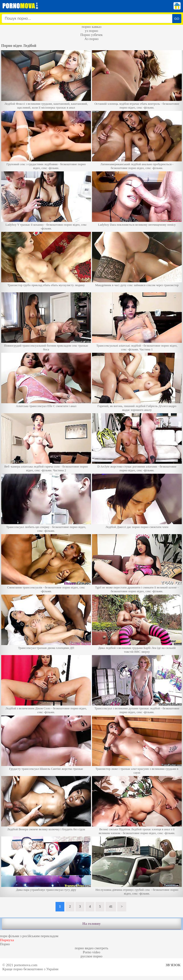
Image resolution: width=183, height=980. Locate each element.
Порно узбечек (91, 35)
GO (177, 19)
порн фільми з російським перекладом (29, 936)
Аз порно (91, 39)
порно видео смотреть (92, 948)
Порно (5, 944)
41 (111, 907)
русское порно (91, 956)
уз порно (91, 31)
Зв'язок (173, 965)
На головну (91, 924)
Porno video (92, 952)
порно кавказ (92, 27)
